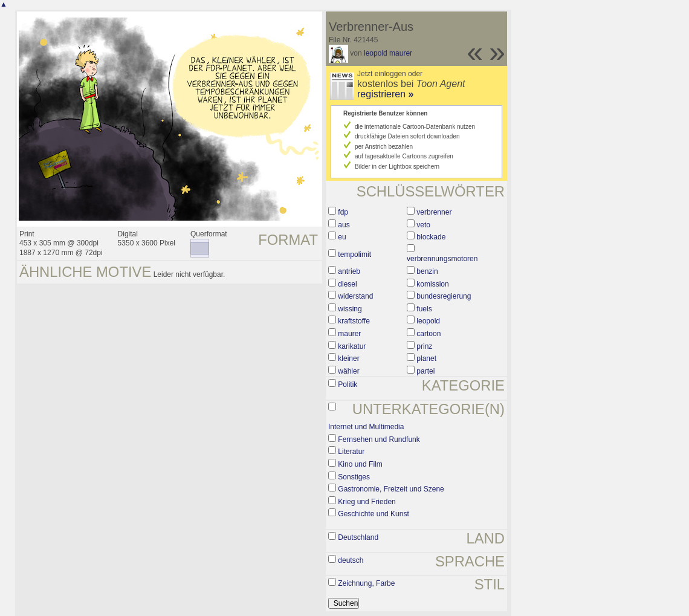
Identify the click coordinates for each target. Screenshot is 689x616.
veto (423, 225)
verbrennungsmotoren (442, 259)
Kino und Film (360, 464)
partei (425, 371)
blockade (431, 237)
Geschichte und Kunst (373, 514)
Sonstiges (354, 477)
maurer (349, 334)
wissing (350, 309)
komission (432, 284)
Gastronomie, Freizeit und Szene (391, 489)
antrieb (349, 271)
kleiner (348, 358)
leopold (428, 321)
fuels (424, 309)
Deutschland (358, 537)
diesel (347, 284)
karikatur (352, 346)
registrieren (385, 94)
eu (342, 237)
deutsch (351, 560)
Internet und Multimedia (366, 427)
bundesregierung (444, 296)
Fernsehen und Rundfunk (379, 439)
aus (344, 225)
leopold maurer (388, 53)
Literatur (351, 452)
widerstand (355, 296)
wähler (348, 371)
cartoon (429, 334)
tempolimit (354, 255)
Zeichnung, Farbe (366, 583)
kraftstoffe (354, 321)
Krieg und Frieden (367, 502)
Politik (348, 384)
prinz (424, 346)
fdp (343, 212)
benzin (427, 271)
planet (426, 358)
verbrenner (434, 212)
